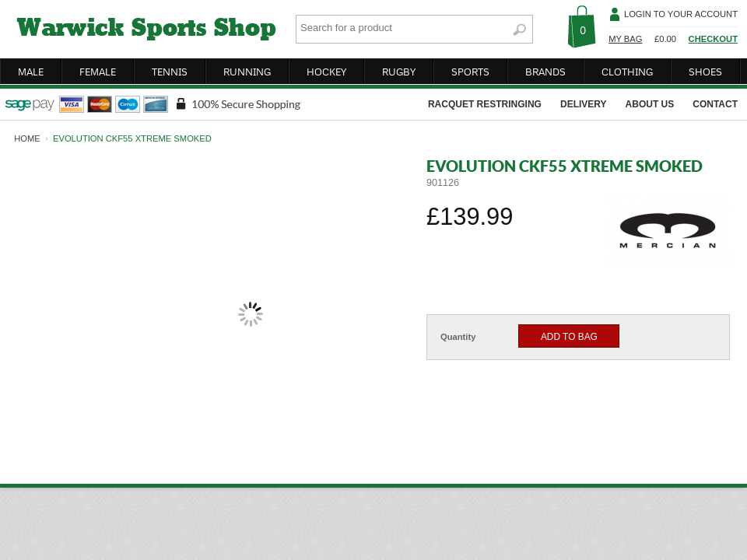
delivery (584, 104)
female (98, 72)
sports (470, 72)
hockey (326, 72)
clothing (627, 72)
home (27, 138)
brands (545, 72)
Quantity (458, 337)
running (247, 72)
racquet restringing (485, 104)
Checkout (713, 39)
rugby (399, 72)
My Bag (625, 39)
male (31, 72)
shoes (705, 72)
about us (650, 104)
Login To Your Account (681, 14)
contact (715, 104)
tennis (170, 72)
